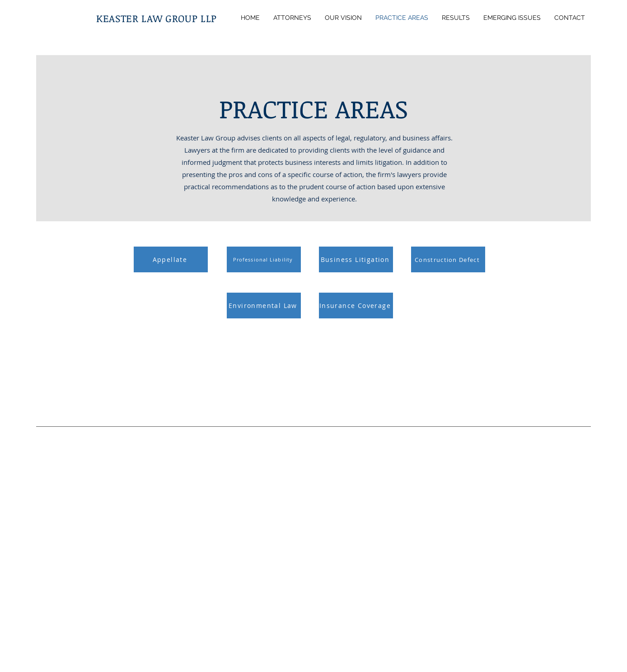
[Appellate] (171, 259)
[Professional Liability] (264, 259)
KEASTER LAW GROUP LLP (157, 18)
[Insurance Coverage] (356, 306)
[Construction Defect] (448, 259)
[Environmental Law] (264, 306)
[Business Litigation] (356, 259)
